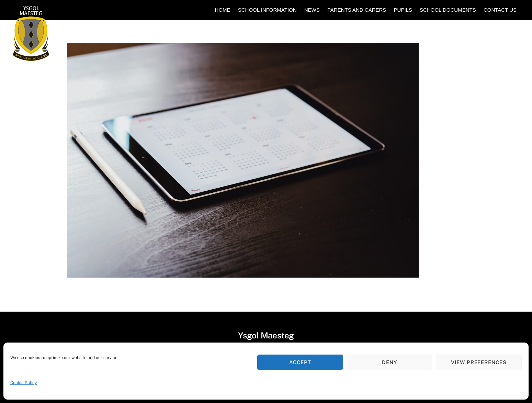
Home (223, 10)
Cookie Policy (24, 383)
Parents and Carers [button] (357, 10)
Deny (389, 362)
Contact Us (500, 10)
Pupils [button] (403, 10)
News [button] (312, 10)
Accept (300, 362)
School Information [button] (267, 10)
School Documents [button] (448, 10)
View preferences (479, 362)
